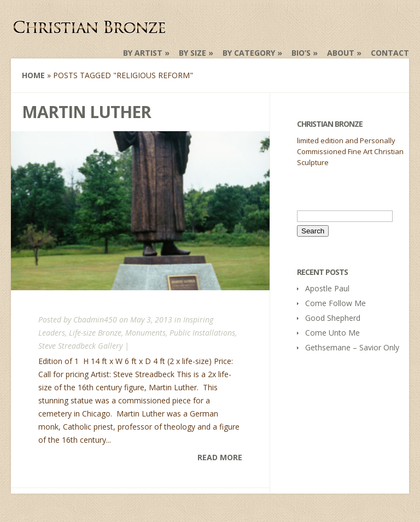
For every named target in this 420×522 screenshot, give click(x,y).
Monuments (145, 333)
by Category (249, 53)
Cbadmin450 (95, 319)
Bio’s (301, 53)
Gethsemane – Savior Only (352, 347)
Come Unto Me (332, 333)
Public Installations (202, 333)
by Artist (143, 53)
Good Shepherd (333, 318)
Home (33, 75)
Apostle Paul (327, 288)
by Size (192, 53)
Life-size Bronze (95, 333)
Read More (220, 457)
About (341, 53)
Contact (390, 53)
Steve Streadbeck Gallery (80, 346)
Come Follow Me (336, 303)
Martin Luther (86, 112)
